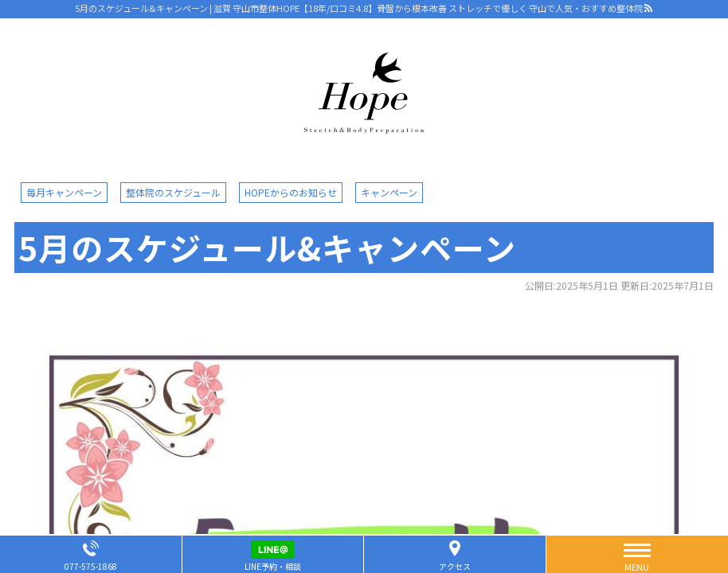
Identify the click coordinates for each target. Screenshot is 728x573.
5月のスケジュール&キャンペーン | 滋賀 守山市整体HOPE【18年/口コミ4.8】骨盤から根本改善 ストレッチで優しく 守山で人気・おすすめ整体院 (359, 8)
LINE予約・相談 (273, 566)
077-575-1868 (91, 566)
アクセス (455, 566)
